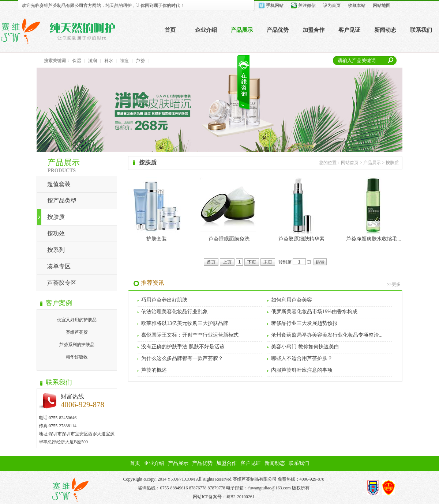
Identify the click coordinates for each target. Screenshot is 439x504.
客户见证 (349, 30)
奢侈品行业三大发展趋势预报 (304, 323)
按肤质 (56, 217)
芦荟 (140, 61)
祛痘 (124, 61)
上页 (227, 262)
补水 (109, 61)
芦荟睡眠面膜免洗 (229, 239)
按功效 (56, 233)
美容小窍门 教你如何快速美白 (305, 347)
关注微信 (307, 5)
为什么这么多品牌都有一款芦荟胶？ (182, 358)
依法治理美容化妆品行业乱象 (175, 312)
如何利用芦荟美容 (292, 300)
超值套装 (59, 184)
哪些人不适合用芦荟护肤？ (302, 358)
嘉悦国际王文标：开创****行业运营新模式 (190, 335)
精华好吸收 (77, 357)
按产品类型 (62, 200)
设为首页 (332, 5)
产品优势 (278, 30)
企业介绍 (206, 30)
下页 (252, 262)
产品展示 (242, 30)
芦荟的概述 (154, 370)
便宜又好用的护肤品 (77, 320)
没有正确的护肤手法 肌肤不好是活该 (183, 347)
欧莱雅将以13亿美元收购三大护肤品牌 (185, 323)
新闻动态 (385, 30)
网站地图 (382, 5)
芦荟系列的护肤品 (77, 345)
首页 (170, 30)
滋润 (93, 61)
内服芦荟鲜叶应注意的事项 (302, 370)
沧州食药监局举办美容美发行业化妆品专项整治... (327, 335)
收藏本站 (357, 5)
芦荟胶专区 (62, 283)
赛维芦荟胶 (77, 332)
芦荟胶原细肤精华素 (301, 239)
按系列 (56, 250)
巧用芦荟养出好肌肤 (164, 300)
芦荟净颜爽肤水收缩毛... (374, 239)
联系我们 (421, 30)
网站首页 (350, 163)
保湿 (77, 61)
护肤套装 (157, 239)
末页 (268, 262)
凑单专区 (59, 266)
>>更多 (394, 284)
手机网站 (275, 5)
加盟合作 (314, 30)
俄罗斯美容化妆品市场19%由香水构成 (314, 312)
